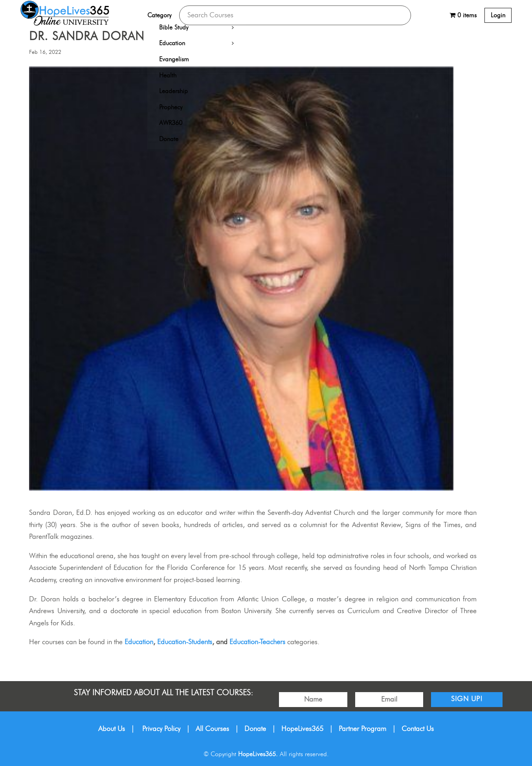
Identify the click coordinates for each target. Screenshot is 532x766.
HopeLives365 (302, 729)
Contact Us (418, 729)
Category (159, 15)
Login (498, 15)
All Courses (212, 729)
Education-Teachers (257, 642)
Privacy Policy (161, 729)
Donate (255, 729)
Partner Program (362, 729)
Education (139, 642)
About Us (112, 729)
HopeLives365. (258, 754)
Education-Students (185, 642)
